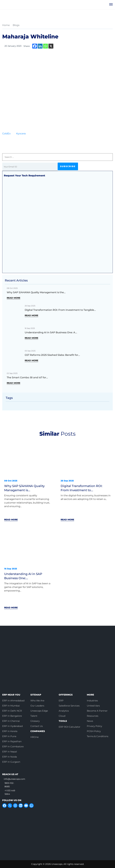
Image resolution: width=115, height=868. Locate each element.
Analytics (64, 711)
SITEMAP (36, 695)
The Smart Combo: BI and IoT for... (27, 377)
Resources (93, 716)
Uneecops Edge (39, 711)
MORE (90, 695)
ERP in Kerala (10, 731)
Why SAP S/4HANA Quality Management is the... (36, 292)
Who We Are (37, 700)
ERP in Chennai (11, 721)
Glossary (35, 721)
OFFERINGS (66, 695)
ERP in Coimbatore (13, 746)
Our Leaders (37, 705)
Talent (34, 716)
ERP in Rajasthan (12, 741)
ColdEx (6, 134)
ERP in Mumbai (11, 705)
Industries (92, 700)
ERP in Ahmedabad (13, 700)
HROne (35, 737)
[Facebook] (35, 46)
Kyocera (21, 134)
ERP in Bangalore (12, 716)
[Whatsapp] (46, 46)
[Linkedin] (40, 46)
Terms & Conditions (98, 736)
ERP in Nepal (10, 751)
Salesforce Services (69, 705)
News (90, 721)
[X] (51, 46)
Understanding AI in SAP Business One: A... (51, 332)
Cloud (62, 716)
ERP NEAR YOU (11, 695)
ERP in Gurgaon (11, 762)
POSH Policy (94, 731)
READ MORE (13, 298)
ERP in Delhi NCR (12, 711)
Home (6, 25)
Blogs (16, 25)
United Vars (93, 705)
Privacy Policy (94, 726)
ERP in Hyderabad (12, 726)
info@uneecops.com (14, 779)
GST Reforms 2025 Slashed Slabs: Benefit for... (52, 355)
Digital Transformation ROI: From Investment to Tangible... (60, 310)
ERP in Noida (10, 757)
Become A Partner (97, 711)
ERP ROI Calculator (69, 727)
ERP (61, 700)
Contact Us (37, 726)
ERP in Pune (9, 736)
